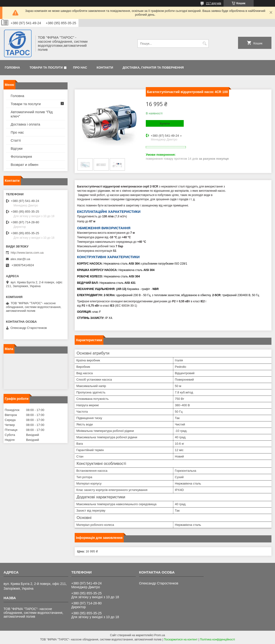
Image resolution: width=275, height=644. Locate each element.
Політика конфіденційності (217, 639)
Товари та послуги (46, 68)
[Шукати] (204, 44)
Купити (165, 124)
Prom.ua (160, 635)
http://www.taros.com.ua (27, 253)
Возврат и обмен (25, 165)
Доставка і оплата (25, 124)
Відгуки (17, 148)
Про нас (80, 68)
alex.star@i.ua (20, 259)
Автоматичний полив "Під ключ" (32, 114)
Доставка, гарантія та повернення (153, 68)
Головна (12, 68)
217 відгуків (214, 3)
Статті (16, 140)
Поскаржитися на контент (181, 639)
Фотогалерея (21, 156)
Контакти (105, 68)
